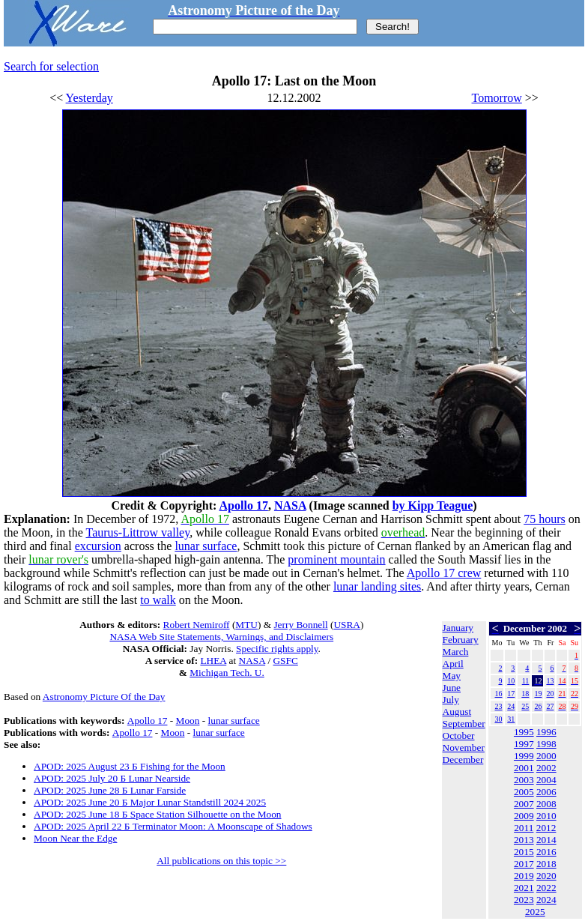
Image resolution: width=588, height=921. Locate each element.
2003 (524, 780)
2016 (546, 852)
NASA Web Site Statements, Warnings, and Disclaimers (221, 637)
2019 (524, 876)
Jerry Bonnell (300, 625)
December (463, 760)
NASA (290, 505)
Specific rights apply (277, 649)
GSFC (285, 661)
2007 (524, 804)
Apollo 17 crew (444, 573)
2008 (546, 804)
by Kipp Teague (433, 505)
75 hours (545, 519)
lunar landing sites (377, 586)
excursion (98, 546)
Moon (188, 721)
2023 (524, 900)
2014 (546, 840)
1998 (546, 744)
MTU (246, 625)
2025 (535, 912)
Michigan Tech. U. (227, 673)
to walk (158, 600)
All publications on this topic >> (221, 861)
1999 (524, 756)
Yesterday (90, 98)
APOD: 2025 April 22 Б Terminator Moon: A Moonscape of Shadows (173, 826)
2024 (546, 900)
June (452, 688)
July (451, 700)
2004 (546, 780)
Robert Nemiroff (197, 625)
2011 (524, 828)
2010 (546, 816)
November (464, 748)
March (456, 652)
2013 (524, 840)
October (459, 736)
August (457, 712)
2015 (524, 852)
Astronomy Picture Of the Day (104, 697)
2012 (546, 828)
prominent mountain (336, 559)
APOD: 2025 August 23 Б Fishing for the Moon (130, 766)
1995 (524, 732)
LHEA (213, 661)
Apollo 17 (244, 505)
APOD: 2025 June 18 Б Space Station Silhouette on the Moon (157, 814)
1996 (546, 732)
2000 (546, 756)
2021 (524, 888)
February (461, 640)
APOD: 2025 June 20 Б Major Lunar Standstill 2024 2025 (150, 802)
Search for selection (51, 66)
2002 (546, 768)
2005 (524, 792)
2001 (524, 768)
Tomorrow (497, 98)
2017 (524, 864)
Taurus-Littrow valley (137, 532)
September (464, 724)
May (452, 676)
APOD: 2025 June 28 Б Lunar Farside (110, 790)
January (458, 628)
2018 (546, 864)
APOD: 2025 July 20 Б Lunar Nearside (112, 778)
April (453, 664)
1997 (524, 744)
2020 (546, 876)
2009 (524, 816)
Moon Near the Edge (75, 838)
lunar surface (206, 546)
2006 (546, 792)
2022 (546, 888)
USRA (347, 625)
